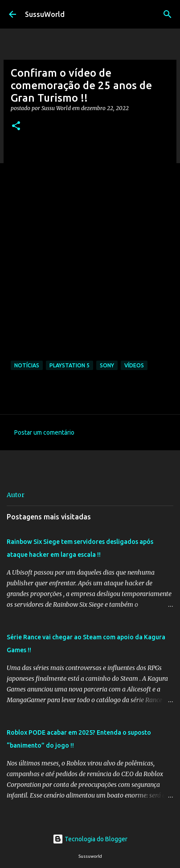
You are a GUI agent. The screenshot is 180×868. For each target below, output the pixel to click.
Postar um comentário (44, 432)
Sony (107, 365)
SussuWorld (45, 14)
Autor (16, 495)
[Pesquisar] (168, 14)
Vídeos (134, 365)
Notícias (27, 365)
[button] (16, 126)
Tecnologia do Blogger (90, 839)
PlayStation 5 (70, 365)
